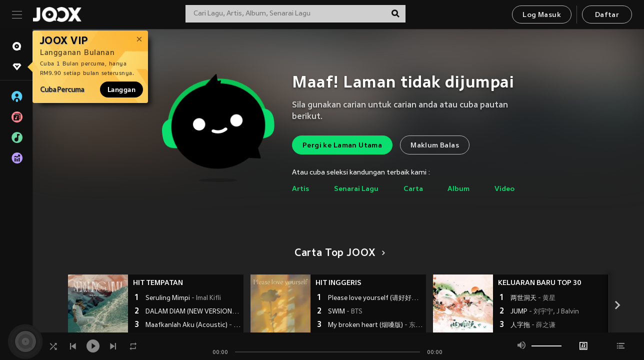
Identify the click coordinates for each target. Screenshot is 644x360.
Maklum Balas (435, 146)
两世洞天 (533, 298)
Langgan (121, 89)
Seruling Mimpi (183, 298)
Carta (413, 189)
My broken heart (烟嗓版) (376, 325)
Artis (300, 189)
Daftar (607, 15)
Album (458, 189)
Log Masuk (542, 15)
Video (504, 189)
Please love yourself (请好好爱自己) (376, 298)
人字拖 (533, 325)
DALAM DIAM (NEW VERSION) (193, 312)
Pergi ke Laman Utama (342, 146)
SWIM (345, 312)
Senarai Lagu (356, 189)
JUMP (545, 312)
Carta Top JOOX (338, 253)
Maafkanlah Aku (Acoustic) (193, 325)
